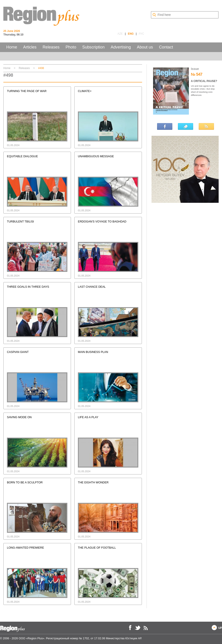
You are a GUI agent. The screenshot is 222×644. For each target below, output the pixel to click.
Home (12, 47)
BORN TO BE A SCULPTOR (25, 482)
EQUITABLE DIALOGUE (22, 156)
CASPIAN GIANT (18, 352)
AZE (120, 34)
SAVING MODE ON (19, 417)
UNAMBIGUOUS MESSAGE (96, 156)
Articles (30, 47)
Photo (71, 47)
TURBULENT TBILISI (20, 222)
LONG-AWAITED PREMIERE (26, 548)
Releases (51, 47)
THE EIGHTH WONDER (93, 482)
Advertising (121, 47)
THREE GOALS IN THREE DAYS (28, 287)
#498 (41, 68)
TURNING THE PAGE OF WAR (27, 91)
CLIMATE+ (85, 91)
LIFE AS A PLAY (88, 417)
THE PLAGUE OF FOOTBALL (97, 548)
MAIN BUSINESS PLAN (93, 352)
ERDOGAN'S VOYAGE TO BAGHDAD (102, 222)
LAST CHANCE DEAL (92, 287)
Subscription (94, 47)
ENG (131, 34)
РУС (141, 34)
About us (145, 47)
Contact (166, 47)
